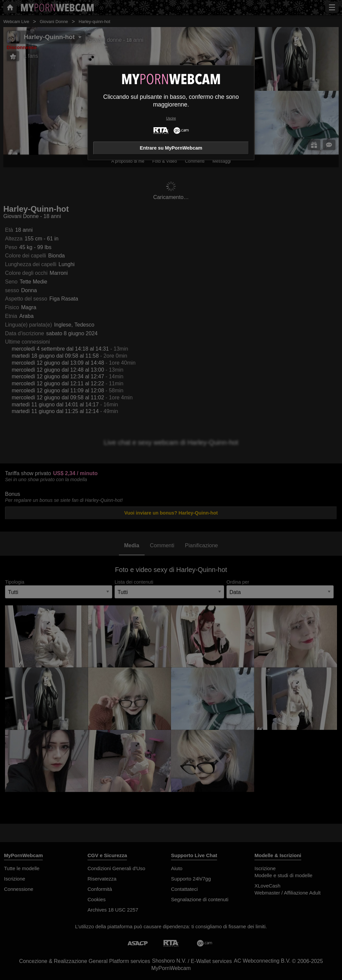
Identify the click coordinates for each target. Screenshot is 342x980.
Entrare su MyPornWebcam (171, 148)
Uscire (171, 118)
